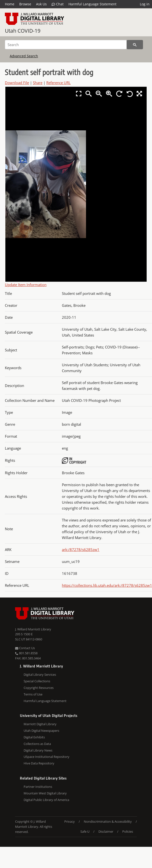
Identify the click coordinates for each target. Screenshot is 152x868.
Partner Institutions (38, 787)
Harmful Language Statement (92, 4)
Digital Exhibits (34, 737)
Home (10, 4)
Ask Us (41, 4)
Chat (58, 4)
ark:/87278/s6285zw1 (81, 550)
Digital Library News (38, 750)
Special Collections (37, 681)
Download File (17, 83)
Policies (128, 831)
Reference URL (58, 83)
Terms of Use (33, 694)
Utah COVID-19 (23, 31)
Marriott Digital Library (40, 724)
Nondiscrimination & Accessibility (108, 821)
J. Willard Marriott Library (33, 629)
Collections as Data (37, 744)
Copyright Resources (39, 688)
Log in (145, 4)
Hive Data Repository (39, 763)
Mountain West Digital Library (45, 793)
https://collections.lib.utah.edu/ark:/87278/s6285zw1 (107, 585)
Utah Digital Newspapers (41, 731)
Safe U (85, 831)
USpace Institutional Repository (47, 757)
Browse (25, 4)
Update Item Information (26, 285)
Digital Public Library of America (46, 800)
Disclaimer (106, 831)
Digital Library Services (40, 675)
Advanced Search (24, 56)
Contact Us (25, 648)
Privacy (70, 821)
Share (38, 83)
